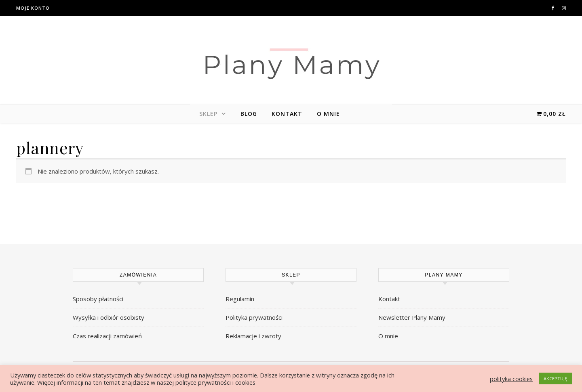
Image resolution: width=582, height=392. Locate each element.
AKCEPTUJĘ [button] (555, 378)
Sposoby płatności (98, 299)
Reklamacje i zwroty (253, 336)
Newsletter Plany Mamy (412, 317)
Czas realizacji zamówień (107, 336)
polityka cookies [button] (511, 379)
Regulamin (240, 299)
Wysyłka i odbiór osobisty (109, 317)
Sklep (208, 114)
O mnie (328, 114)
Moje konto (33, 8)
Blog (249, 114)
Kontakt (287, 114)
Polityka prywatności (254, 317)
